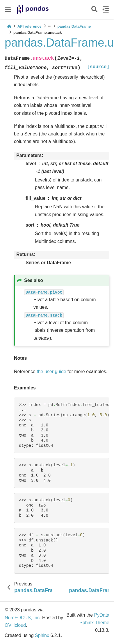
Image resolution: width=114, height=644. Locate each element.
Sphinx (42, 635)
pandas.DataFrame (74, 26)
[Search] (94, 9)
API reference (30, 26)
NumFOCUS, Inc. (23, 618)
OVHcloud (15, 625)
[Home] (9, 26)
